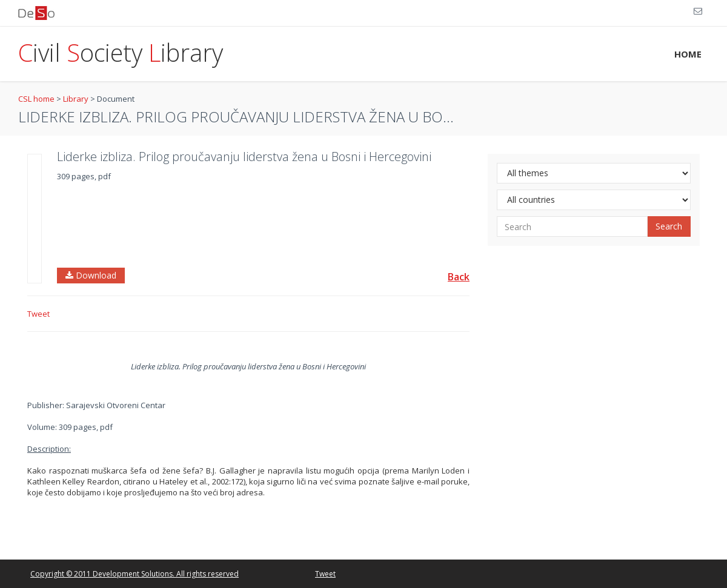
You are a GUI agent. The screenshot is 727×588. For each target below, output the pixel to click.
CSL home (36, 99)
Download (91, 275)
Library (76, 99)
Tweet (38, 314)
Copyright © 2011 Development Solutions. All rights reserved (134, 574)
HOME (688, 54)
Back (459, 277)
